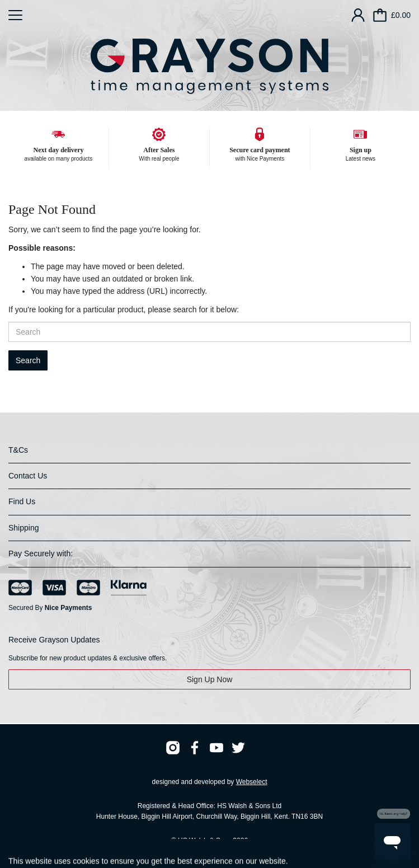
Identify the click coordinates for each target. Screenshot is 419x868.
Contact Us (28, 476)
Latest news (361, 159)
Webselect (252, 782)
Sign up (361, 150)
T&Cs (18, 450)
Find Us (22, 501)
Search (28, 360)
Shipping (24, 528)
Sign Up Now (210, 679)
